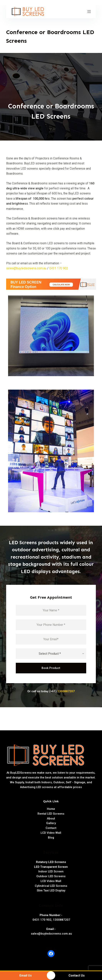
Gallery (51, 823)
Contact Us (77, 975)
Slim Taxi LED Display (51, 890)
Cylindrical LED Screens (51, 886)
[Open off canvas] (89, 12)
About (51, 818)
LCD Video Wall (51, 833)
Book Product (51, 668)
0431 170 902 (59, 268)
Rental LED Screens (51, 814)
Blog (51, 838)
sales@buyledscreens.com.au (26, 268)
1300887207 (66, 691)
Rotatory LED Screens (51, 862)
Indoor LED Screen (51, 871)
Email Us (26, 975)
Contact (51, 828)
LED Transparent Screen (51, 867)
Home (51, 809)
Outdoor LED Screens (51, 876)
